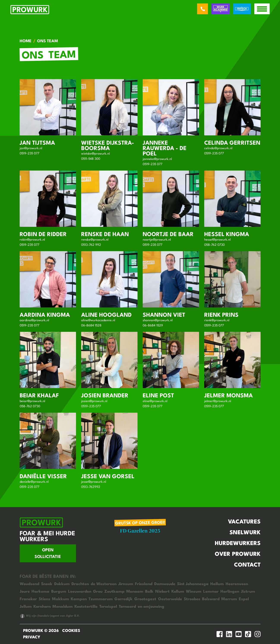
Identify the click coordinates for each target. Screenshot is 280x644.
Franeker (28, 599)
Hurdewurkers (238, 544)
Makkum (61, 599)
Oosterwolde (170, 599)
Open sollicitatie (48, 554)
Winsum (194, 592)
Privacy (32, 637)
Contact (247, 565)
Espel (244, 599)
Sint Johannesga (193, 584)
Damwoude (165, 584)
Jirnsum (126, 584)
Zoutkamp (114, 592)
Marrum (229, 599)
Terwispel (108, 607)
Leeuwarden (80, 592)
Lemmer (211, 592)
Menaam (135, 592)
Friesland (144, 584)
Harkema (40, 592)
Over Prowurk (238, 554)
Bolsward (211, 599)
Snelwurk (245, 533)
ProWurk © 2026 (41, 631)
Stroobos (192, 599)
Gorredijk (123, 599)
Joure (25, 592)
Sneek (47, 584)
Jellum (26, 607)
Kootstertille (86, 607)
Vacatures (244, 522)
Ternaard (127, 607)
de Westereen (104, 584)
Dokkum (62, 584)
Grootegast (145, 599)
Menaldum (63, 607)
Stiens (44, 599)
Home (26, 41)
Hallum (217, 584)
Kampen (79, 599)
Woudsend (29, 584)
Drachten (80, 584)
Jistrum (248, 592)
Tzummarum (101, 599)
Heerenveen (237, 584)
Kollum (178, 592)
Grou (98, 592)
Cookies (71, 631)
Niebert (162, 592)
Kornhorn (42, 607)
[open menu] (262, 9)
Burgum (59, 592)
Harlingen (230, 592)
